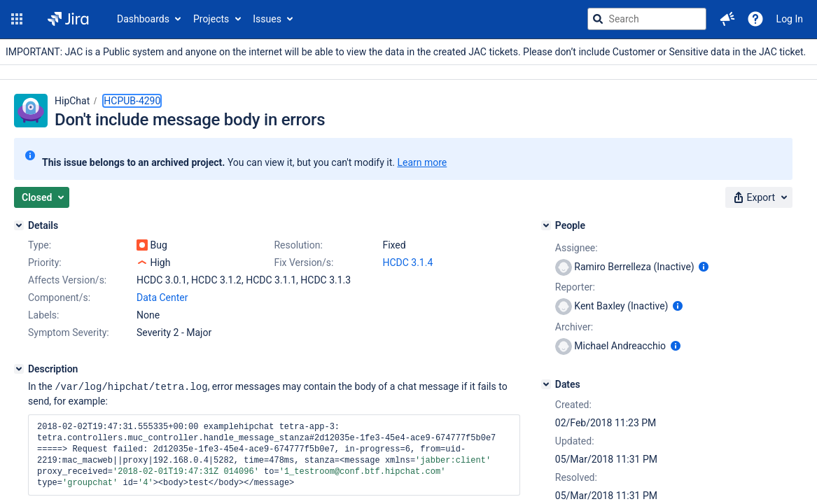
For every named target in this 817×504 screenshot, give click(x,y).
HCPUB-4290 (132, 101)
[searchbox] (647, 19)
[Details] (19, 225)
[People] (546, 225)
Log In (790, 19)
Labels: (43, 315)
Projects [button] (211, 19)
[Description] (19, 369)
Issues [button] (267, 19)
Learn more (422, 162)
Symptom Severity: (69, 332)
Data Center (162, 297)
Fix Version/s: (303, 262)
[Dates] (546, 384)
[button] (17, 19)
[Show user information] (704, 267)
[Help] (755, 19)
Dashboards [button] (143, 19)
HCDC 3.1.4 (407, 262)
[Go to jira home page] (68, 19)
